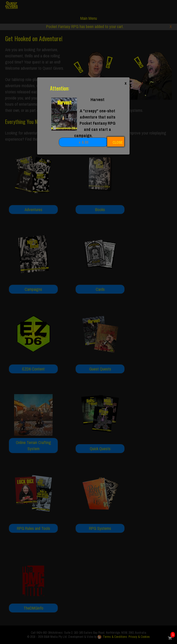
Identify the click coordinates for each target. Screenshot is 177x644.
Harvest (97, 99)
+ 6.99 (83, 142)
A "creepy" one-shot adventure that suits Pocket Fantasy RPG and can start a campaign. (95, 123)
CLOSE (118, 142)
